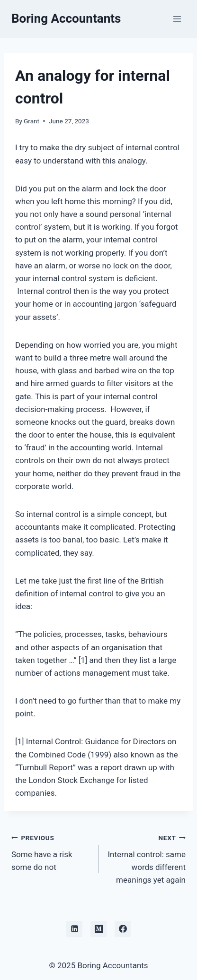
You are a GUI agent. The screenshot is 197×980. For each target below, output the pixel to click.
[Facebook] (123, 929)
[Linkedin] (74, 929)
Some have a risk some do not (51, 851)
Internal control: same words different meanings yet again (146, 858)
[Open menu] (177, 19)
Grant (31, 121)
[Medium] (98, 929)
